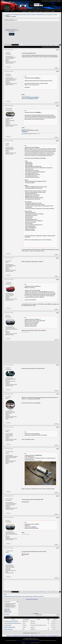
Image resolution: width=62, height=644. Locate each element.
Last (58, 45)
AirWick (8, 74)
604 (26, 45)
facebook (59, 1)
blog (52, 1)
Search (53, 11)
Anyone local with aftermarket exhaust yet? (13, 623)
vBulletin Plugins (28, 643)
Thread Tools (45, 47)
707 (46, 45)
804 (54, 45)
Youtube (31, 99)
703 (38, 45)
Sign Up (12, 34)
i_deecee (8, 282)
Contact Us (9, 636)
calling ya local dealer (8, 629)
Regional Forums (50, 14)
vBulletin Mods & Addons (34, 641)
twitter (55, 1)
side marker (35, 596)
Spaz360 (8, 261)
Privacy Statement (43, 636)
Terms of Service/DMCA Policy (53, 636)
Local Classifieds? (8, 625)
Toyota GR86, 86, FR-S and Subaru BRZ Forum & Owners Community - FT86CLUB (21, 14)
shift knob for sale (29, 596)
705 (42, 45)
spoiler (41, 596)
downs (13, 596)
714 (50, 45)
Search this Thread (54, 47)
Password (31, 6)
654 (28, 45)
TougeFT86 (9, 452)
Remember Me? (43, 4)
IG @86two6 (25, 132)
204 (24, 45)
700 (32, 45)
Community (35, 11)
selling (24, 596)
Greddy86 (9, 109)
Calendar (41, 11)
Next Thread (35, 599)
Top (60, 636)
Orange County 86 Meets (33, 97)
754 (52, 45)
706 (44, 45)
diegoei (8, 368)
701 (34, 45)
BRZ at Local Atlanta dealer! (10, 627)
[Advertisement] (40, 32)
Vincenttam (9, 551)
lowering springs (18, 596)
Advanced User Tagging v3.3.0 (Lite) (23, 641)
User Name (32, 4)
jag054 (8, 53)
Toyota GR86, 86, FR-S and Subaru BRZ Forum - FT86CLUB (23, 636)
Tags (5, 595)
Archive (37, 636)
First (20, 45)
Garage (7, 419)
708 (48, 45)
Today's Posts (47, 11)
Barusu (8, 316)
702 (36, 45)
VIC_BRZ (8, 397)
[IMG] (5, 611)
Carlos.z (8, 430)
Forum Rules (7, 614)
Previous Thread (29, 599)
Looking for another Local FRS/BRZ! (11, 621)
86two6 (24, 130)
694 (30, 45)
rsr (22, 596)
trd (43, 596)
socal (38, 596)
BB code (6, 609)
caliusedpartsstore (8, 596)
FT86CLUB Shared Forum (41, 14)
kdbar (7, 144)
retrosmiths (9, 499)
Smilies (6, 610)
